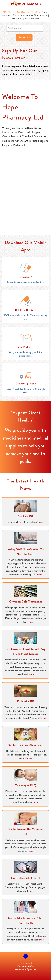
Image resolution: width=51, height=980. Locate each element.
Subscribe (24, 37)
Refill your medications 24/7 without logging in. (26, 317)
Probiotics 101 (26, 701)
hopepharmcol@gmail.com (26, 969)
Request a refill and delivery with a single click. (26, 391)
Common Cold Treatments (26, 601)
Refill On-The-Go (25, 310)
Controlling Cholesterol (26, 878)
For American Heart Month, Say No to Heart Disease (26, 651)
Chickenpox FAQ (26, 785)
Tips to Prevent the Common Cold (26, 832)
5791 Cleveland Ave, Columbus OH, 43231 (22, 12)
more (41, 522)
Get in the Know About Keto (26, 745)
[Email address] (25, 28)
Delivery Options (25, 384)
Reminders (25, 277)
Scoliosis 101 (26, 516)
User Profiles (25, 347)
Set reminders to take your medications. (26, 282)
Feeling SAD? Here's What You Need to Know (26, 552)
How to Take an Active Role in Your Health (26, 921)
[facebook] (26, 956)
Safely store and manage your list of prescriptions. (26, 354)
